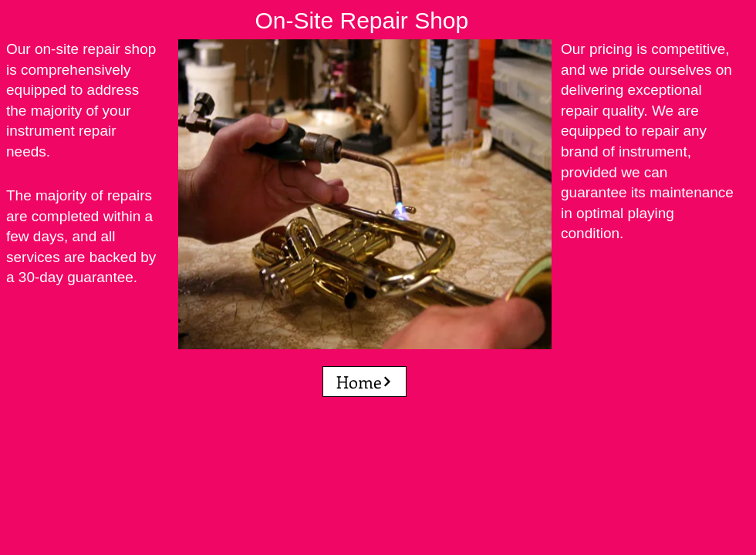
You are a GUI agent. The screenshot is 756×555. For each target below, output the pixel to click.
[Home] (364, 382)
